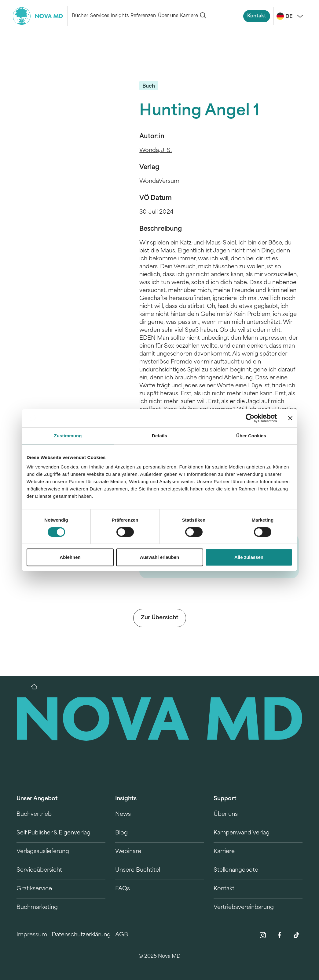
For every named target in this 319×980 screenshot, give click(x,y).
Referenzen (143, 16)
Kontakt (257, 16)
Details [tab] (159, 436)
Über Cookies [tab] (251, 436)
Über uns (168, 16)
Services (100, 16)
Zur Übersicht (160, 618)
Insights (120, 16)
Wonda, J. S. (156, 151)
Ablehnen (70, 557)
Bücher (80, 16)
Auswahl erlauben (159, 557)
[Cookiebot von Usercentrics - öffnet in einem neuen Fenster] (250, 418)
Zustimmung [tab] (68, 436)
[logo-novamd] (40, 16)
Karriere (189, 16)
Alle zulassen (249, 557)
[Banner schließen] (290, 418)
